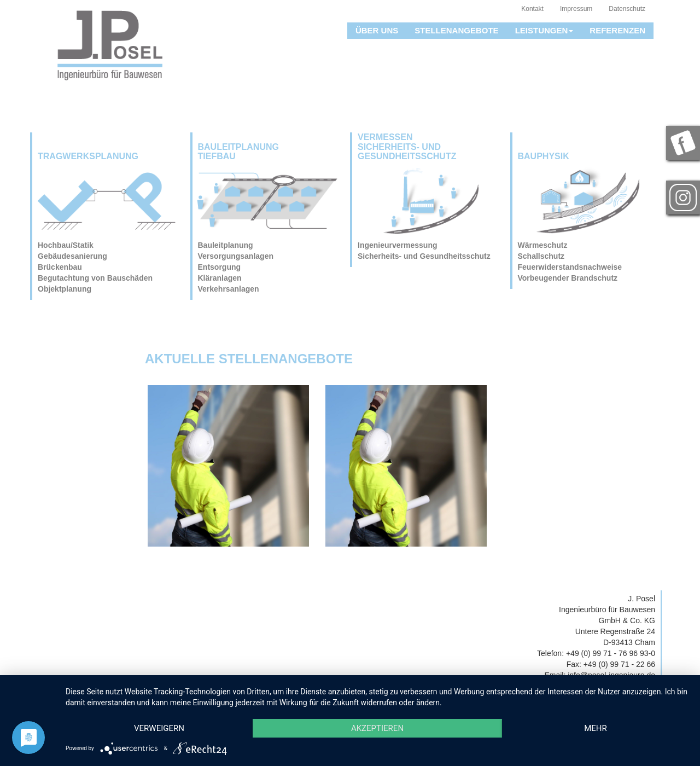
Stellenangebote (456, 30)
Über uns (377, 30)
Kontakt (532, 9)
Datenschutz (627, 9)
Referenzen (617, 30)
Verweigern (159, 728)
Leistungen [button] (544, 30)
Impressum (576, 9)
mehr (596, 728)
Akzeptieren (377, 728)
